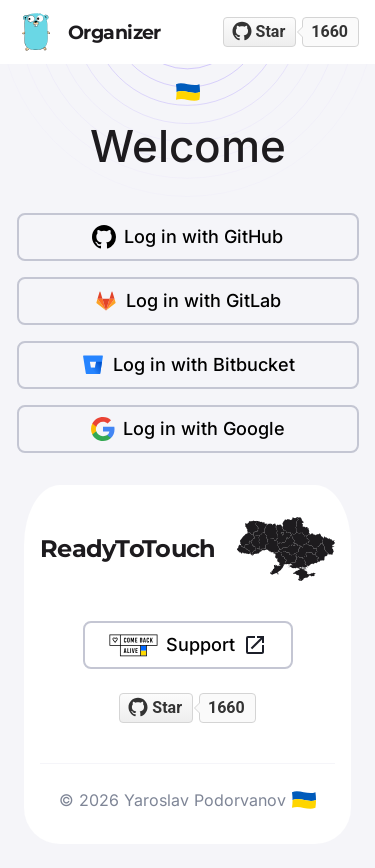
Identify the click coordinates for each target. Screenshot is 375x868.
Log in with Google (188, 429)
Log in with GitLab (187, 301)
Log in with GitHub (187, 237)
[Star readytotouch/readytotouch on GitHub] (260, 32)
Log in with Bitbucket (188, 365)
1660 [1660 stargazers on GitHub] (329, 31)
